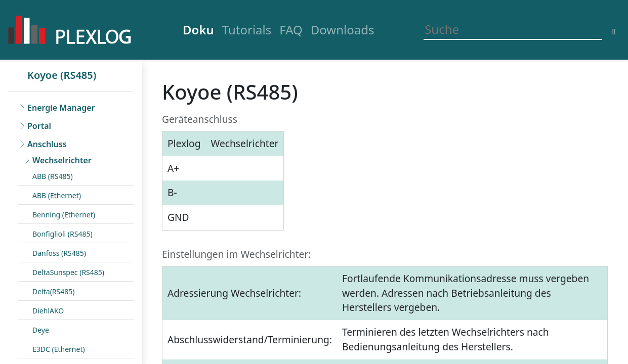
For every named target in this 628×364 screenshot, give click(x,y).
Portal (39, 126)
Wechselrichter (62, 160)
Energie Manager (61, 108)
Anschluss (47, 144)
